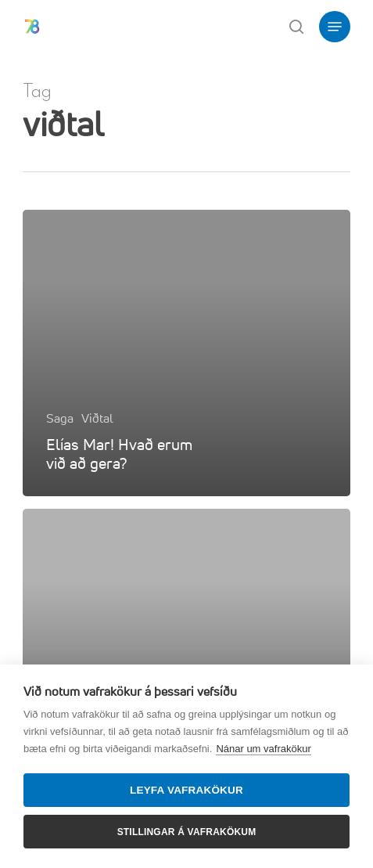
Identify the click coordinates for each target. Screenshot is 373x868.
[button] (335, 27)
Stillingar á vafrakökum (187, 832)
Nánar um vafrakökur (263, 749)
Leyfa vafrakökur (186, 790)
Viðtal (97, 418)
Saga (60, 418)
